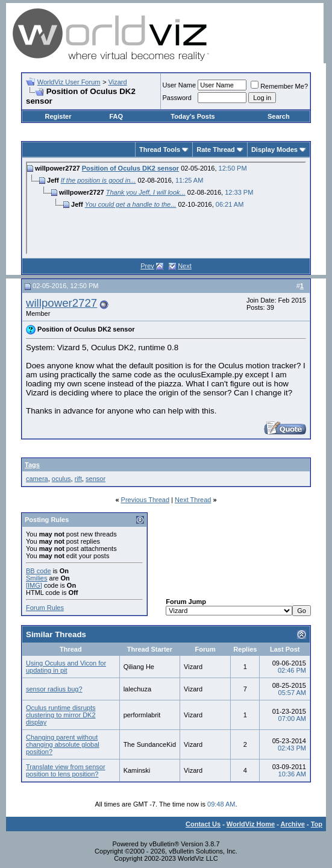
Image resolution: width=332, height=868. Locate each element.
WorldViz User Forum (69, 82)
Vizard (118, 82)
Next (185, 266)
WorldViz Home (251, 824)
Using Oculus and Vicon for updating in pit (66, 667)
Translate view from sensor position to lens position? (66, 770)
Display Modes (274, 149)
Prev (147, 266)
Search (279, 116)
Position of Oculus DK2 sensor (130, 168)
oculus (61, 479)
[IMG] (34, 585)
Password (177, 98)
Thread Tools (160, 149)
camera (37, 479)
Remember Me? (279, 86)
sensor (96, 479)
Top (317, 824)
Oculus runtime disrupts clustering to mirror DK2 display (61, 715)
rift (78, 479)
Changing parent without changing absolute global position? (63, 744)
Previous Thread (146, 500)
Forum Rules (45, 608)
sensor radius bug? (54, 689)
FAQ (116, 116)
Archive (293, 824)
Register (58, 116)
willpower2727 (61, 303)
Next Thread (193, 500)
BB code (39, 571)
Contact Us (203, 824)
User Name (180, 85)
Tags (32, 465)
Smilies (36, 578)
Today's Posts (193, 116)
